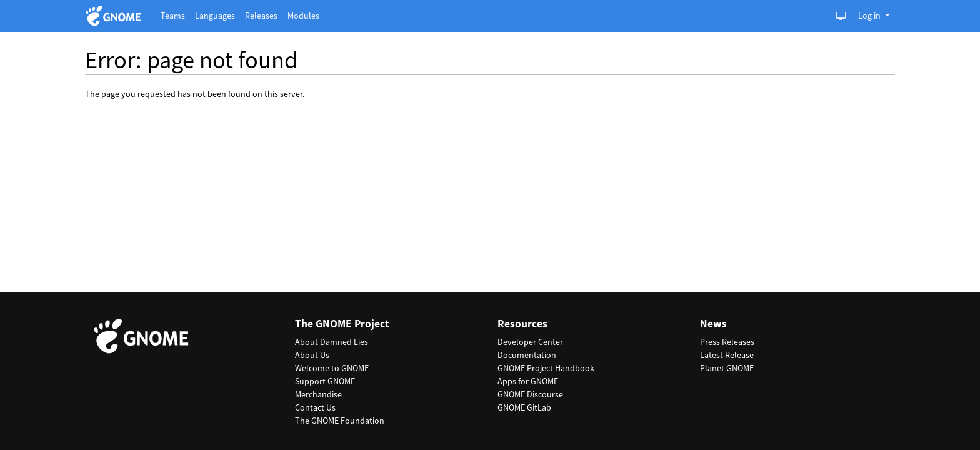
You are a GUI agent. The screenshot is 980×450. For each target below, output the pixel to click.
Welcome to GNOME (332, 368)
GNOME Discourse (530, 394)
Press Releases (727, 342)
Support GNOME (325, 381)
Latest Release (727, 355)
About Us (312, 355)
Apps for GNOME (528, 381)
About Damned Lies (332, 342)
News (713, 324)
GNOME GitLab (524, 407)
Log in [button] (870, 16)
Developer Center (530, 342)
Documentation (527, 355)
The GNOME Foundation (340, 421)
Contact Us (315, 407)
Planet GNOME (727, 368)
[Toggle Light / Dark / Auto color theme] (841, 16)
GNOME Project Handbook (546, 368)
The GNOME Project (342, 324)
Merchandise (318, 394)
